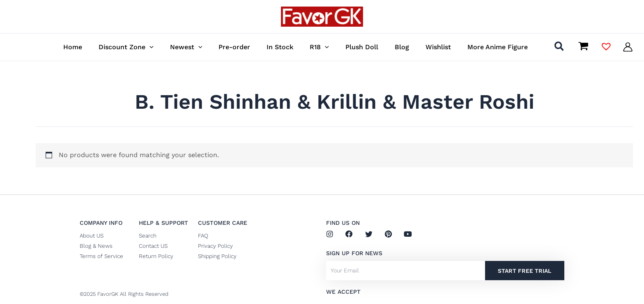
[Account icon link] (628, 47)
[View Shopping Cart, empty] (583, 47)
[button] (177, 47)
